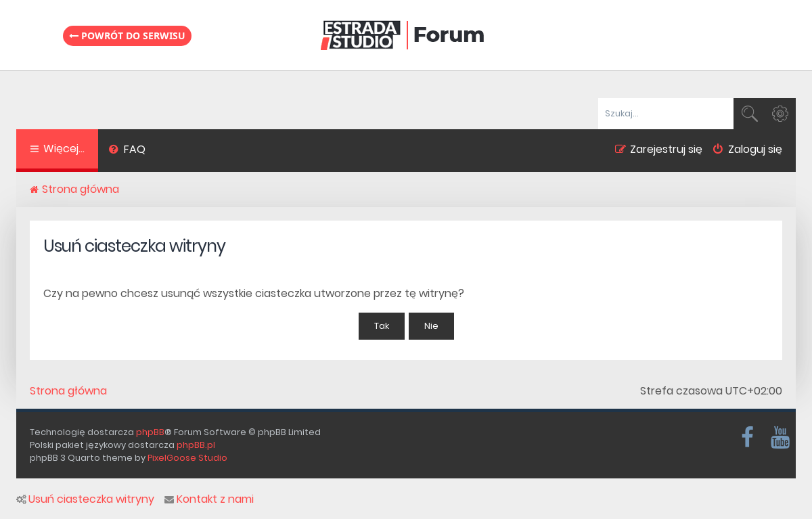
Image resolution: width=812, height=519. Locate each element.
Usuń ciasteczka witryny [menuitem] (85, 499)
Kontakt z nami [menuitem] (209, 499)
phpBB (150, 432)
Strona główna (68, 391)
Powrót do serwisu (127, 36)
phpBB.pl (196, 445)
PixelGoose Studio (187, 458)
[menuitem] (127, 151)
